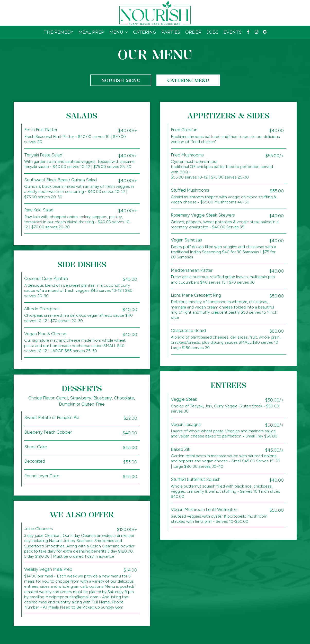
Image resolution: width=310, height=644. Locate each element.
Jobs (212, 32)
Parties (171, 32)
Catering (145, 32)
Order (193, 32)
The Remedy (59, 32)
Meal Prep (91, 32)
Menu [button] (119, 32)
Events (233, 32)
